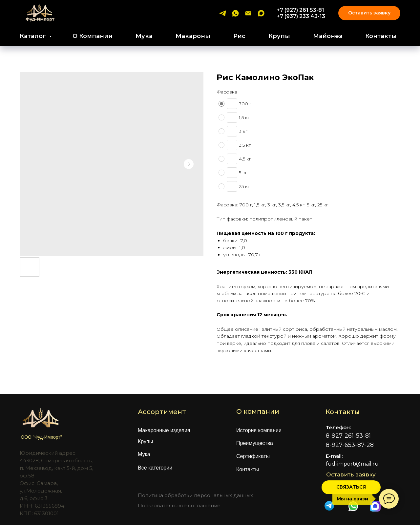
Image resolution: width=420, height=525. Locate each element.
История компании (259, 430)
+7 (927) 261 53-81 (300, 10)
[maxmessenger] (261, 13)
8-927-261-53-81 (348, 436)
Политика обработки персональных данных (195, 495)
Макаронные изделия (164, 430)
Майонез (328, 36)
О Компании (93, 36)
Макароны (193, 36)
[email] (248, 13)
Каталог (34, 36)
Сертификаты (253, 456)
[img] (353, 506)
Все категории (155, 468)
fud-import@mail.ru (352, 464)
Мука (144, 36)
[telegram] (223, 13)
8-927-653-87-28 (350, 445)
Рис (239, 36)
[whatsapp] (235, 13)
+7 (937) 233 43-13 (301, 16)
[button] (351, 487)
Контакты (381, 36)
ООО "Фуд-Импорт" (41, 437)
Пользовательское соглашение (179, 505)
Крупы (279, 36)
